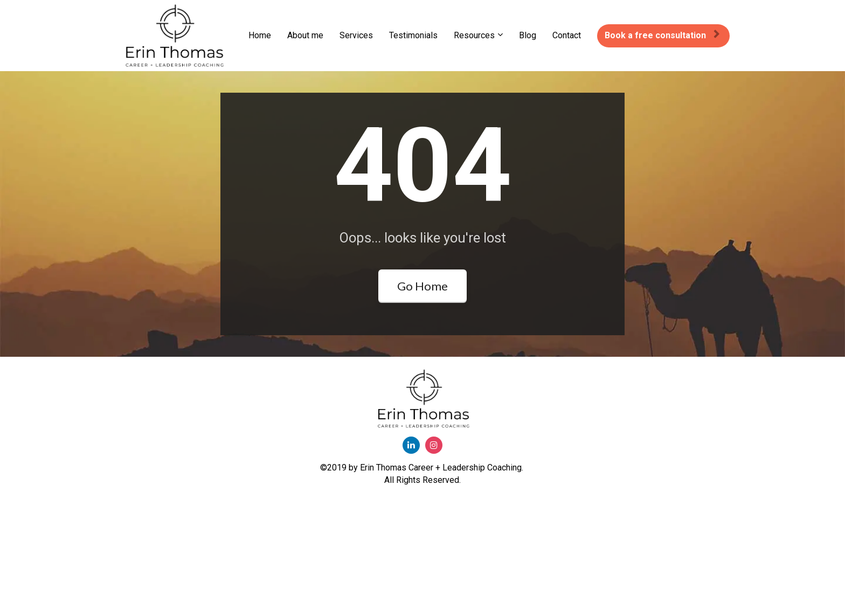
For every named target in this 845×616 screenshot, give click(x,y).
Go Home (422, 338)
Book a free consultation (662, 35)
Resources (474, 35)
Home (260, 35)
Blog (528, 35)
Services (356, 35)
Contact (567, 35)
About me (305, 35)
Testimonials (413, 35)
